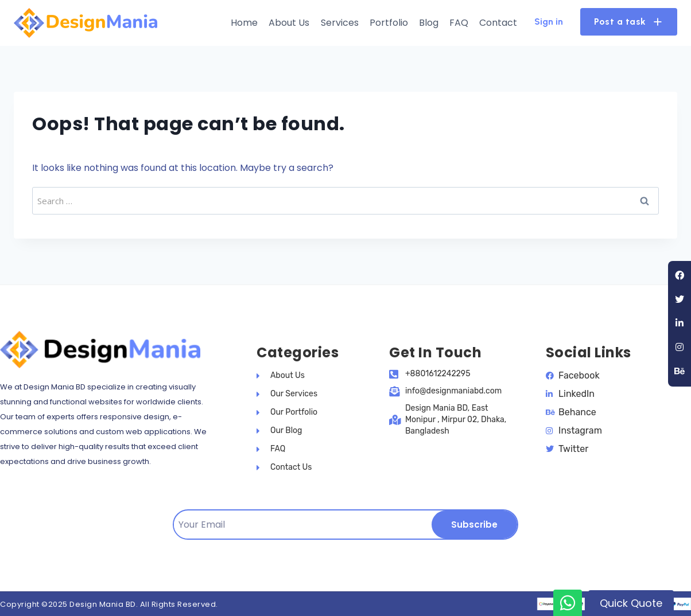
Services (340, 23)
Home (244, 23)
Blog (429, 23)
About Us (289, 23)
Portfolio (389, 23)
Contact (498, 23)
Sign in (549, 22)
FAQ (459, 23)
